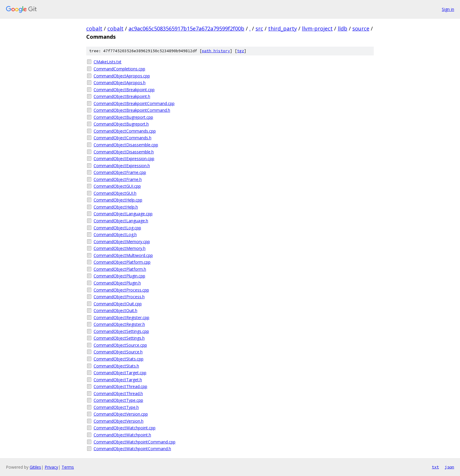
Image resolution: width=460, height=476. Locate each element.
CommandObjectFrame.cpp (120, 172)
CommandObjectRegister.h (119, 324)
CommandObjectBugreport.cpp (123, 117)
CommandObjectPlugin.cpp (119, 276)
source (361, 28)
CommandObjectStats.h (116, 366)
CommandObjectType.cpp (118, 400)
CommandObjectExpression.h (122, 166)
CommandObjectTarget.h (118, 380)
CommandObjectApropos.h (120, 83)
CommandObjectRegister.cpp (121, 317)
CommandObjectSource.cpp (120, 345)
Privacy (51, 467)
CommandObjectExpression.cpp (124, 159)
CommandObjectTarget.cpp (120, 373)
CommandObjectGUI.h (115, 193)
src (259, 28)
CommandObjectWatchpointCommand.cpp (135, 442)
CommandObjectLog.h (115, 234)
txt (435, 467)
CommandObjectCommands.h (122, 138)
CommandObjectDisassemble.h (124, 152)
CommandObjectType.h (116, 407)
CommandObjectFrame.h (118, 179)
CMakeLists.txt (108, 62)
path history (216, 51)
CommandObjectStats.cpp (119, 359)
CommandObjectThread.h (118, 393)
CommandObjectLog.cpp (117, 228)
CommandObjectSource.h (118, 352)
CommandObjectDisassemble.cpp (126, 145)
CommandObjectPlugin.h (117, 283)
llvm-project (317, 28)
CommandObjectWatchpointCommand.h (132, 449)
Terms (68, 467)
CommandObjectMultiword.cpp (123, 255)
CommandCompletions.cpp (119, 69)
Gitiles (35, 467)
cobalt (94, 28)
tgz (241, 51)
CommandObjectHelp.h (116, 207)
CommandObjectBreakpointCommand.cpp (134, 103)
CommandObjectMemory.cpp (122, 242)
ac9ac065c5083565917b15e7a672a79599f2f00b (186, 28)
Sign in (448, 9)
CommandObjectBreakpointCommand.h (132, 110)
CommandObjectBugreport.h (121, 124)
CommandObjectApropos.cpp (122, 76)
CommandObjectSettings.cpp (121, 331)
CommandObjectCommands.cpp (125, 131)
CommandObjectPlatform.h (120, 269)
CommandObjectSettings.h (119, 338)
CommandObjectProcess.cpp (121, 290)
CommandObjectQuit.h (115, 310)
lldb (343, 28)
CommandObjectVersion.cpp (121, 414)
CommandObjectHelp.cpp (118, 200)
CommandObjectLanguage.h (121, 221)
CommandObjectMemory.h (120, 248)
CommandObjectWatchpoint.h (122, 435)
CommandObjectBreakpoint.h (122, 96)
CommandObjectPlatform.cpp (122, 262)
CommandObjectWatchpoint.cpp (125, 428)
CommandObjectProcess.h (119, 297)
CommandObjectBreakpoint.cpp (124, 90)
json (449, 467)
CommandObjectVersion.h (119, 421)
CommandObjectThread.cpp (120, 386)
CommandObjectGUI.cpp (117, 186)
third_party (283, 28)
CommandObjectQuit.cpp (118, 304)
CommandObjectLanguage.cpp (123, 214)
